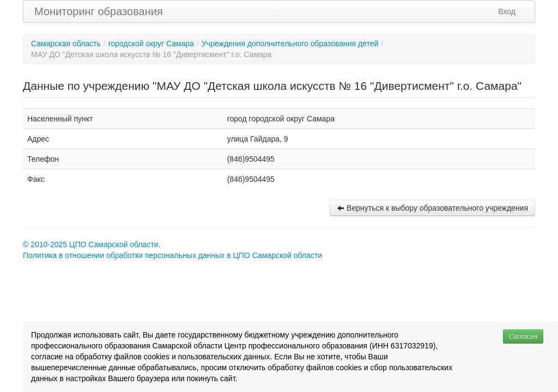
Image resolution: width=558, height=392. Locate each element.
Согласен (523, 336)
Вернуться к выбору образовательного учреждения (432, 208)
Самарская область (66, 44)
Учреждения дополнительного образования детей (290, 44)
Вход (507, 11)
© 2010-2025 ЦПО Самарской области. (92, 244)
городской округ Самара (151, 44)
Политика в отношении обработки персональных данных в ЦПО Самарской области (172, 255)
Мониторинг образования (99, 11)
